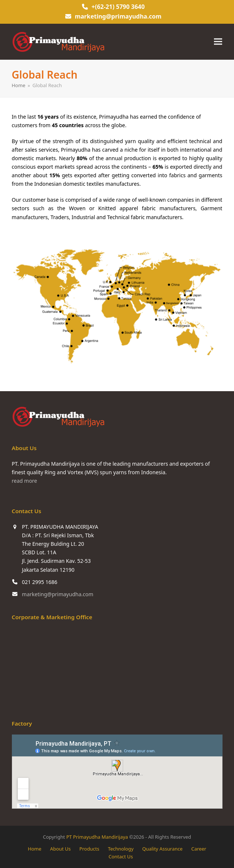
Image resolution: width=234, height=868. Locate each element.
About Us (60, 849)
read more (24, 481)
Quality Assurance (162, 849)
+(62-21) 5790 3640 (118, 7)
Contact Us (121, 857)
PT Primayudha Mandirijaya (97, 837)
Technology (121, 849)
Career (199, 849)
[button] (218, 42)
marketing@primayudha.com (118, 16)
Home (35, 849)
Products (89, 849)
